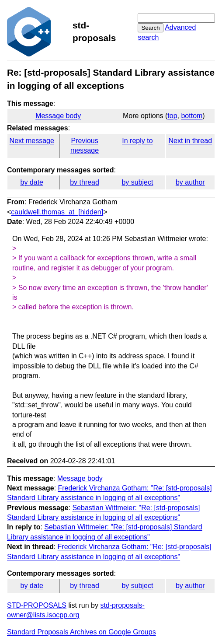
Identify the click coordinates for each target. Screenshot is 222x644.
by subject (137, 182)
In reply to (137, 141)
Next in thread (190, 141)
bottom (192, 116)
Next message (32, 141)
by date (31, 182)
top (172, 116)
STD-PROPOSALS (37, 605)
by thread (85, 182)
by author (190, 182)
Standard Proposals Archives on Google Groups (82, 632)
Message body (58, 116)
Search (150, 28)
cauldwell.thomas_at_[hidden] (57, 212)
